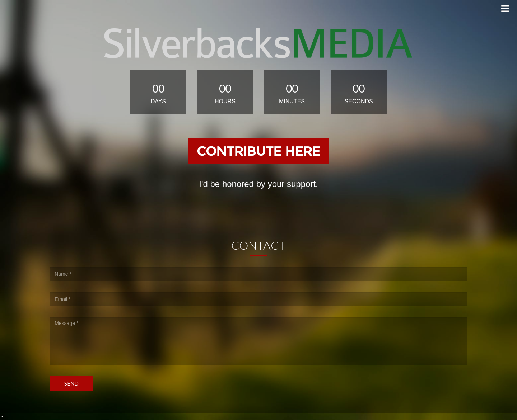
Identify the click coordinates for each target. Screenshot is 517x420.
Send (71, 383)
